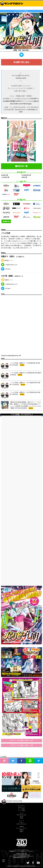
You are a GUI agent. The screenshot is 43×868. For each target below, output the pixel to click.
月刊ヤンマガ (21, 807)
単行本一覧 (21, 166)
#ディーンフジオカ (27, 101)
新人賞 (21, 816)
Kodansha (15, 855)
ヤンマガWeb (21, 809)
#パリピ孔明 (16, 76)
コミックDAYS (22, 811)
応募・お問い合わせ (21, 824)
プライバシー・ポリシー (21, 828)
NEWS (21, 818)
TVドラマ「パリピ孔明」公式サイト (22, 745)
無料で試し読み (22, 62)
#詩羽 (18, 101)
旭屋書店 (5, 175)
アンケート (21, 821)
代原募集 (21, 827)
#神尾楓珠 (12, 101)
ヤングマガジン (21, 806)
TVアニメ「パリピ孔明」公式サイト (22, 741)
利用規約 (21, 830)
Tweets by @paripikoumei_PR (11, 356)
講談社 (21, 832)
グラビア (21, 813)
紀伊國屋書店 (26, 175)
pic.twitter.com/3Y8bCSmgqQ (22, 104)
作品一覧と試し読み (21, 815)
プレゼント (21, 822)
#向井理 (33, 99)
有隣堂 (24, 177)
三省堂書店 (5, 177)
